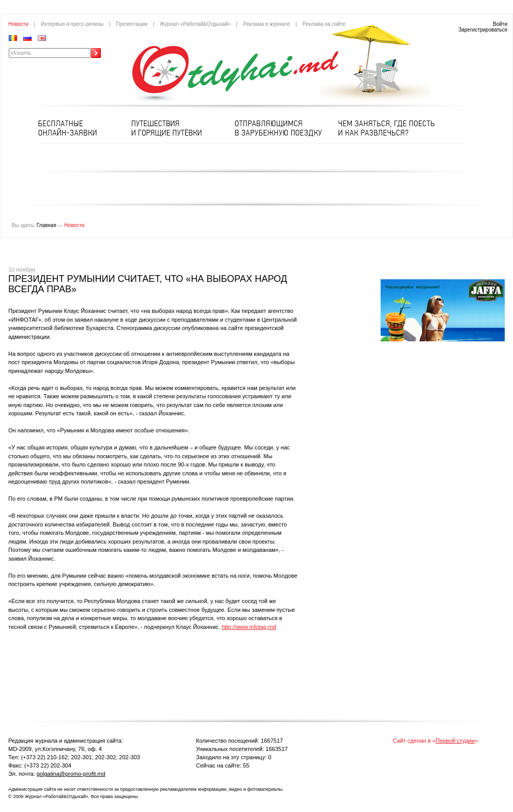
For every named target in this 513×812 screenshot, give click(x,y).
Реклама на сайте (324, 24)
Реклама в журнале (267, 24)
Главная (47, 225)
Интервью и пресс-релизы (72, 24)
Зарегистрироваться (483, 30)
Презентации (132, 24)
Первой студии (455, 741)
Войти (500, 24)
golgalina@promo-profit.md (71, 774)
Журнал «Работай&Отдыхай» (195, 24)
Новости (18, 24)
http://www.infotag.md (249, 627)
